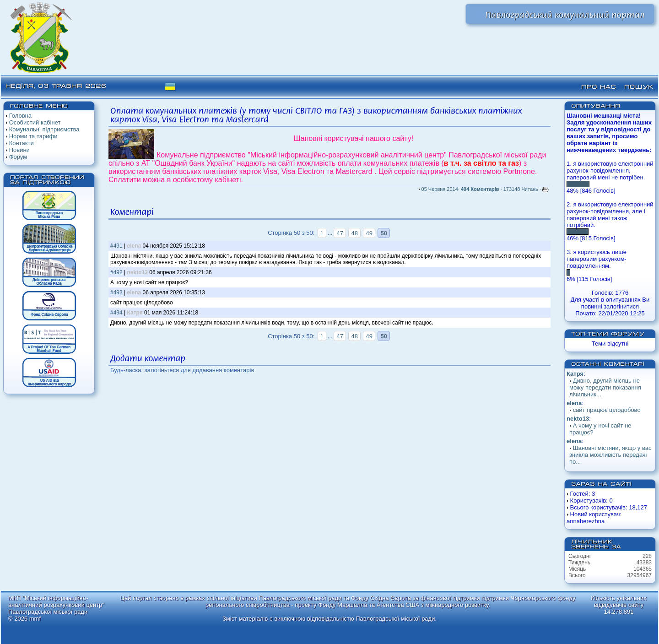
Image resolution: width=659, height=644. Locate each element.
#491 (116, 246)
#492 (116, 272)
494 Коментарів (480, 189)
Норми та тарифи (33, 136)
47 (340, 233)
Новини (19, 150)
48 (355, 233)
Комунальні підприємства (44, 129)
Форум (18, 157)
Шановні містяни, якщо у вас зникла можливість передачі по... (610, 455)
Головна (20, 116)
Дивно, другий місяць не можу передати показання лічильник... (605, 387)
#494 (116, 313)
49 (369, 233)
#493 (116, 292)
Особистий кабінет (35, 122)
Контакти (22, 143)
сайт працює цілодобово (607, 410)
